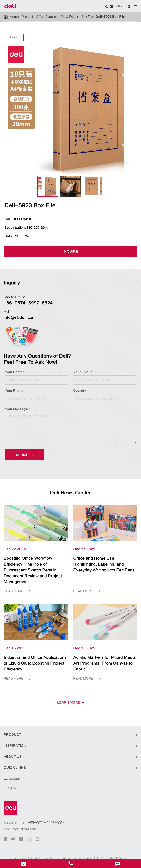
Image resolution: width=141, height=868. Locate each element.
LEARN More (70, 691)
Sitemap (60, 852)
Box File (75, 17)
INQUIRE (70, 251)
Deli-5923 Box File (93, 17)
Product (24, 17)
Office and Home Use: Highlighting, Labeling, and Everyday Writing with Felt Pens (104, 564)
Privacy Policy (76, 852)
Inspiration (70, 734)
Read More (16, 585)
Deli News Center (70, 493)
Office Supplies (40, 17)
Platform (119, 6)
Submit (23, 455)
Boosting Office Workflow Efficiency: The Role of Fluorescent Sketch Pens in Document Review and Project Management (35, 567)
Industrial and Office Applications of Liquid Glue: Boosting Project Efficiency (34, 654)
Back (14, 37)
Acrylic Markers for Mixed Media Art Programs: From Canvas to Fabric (101, 654)
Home (13, 17)
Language (9, 767)
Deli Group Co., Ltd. (51, 846)
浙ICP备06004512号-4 (104, 846)
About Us (70, 745)
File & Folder (59, 17)
